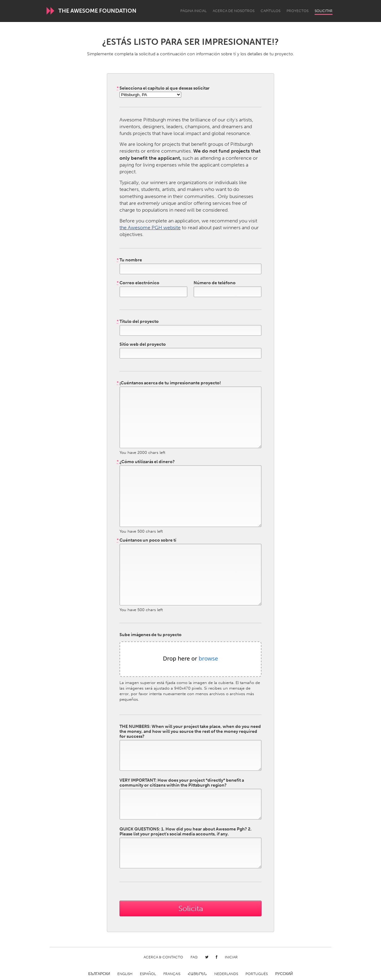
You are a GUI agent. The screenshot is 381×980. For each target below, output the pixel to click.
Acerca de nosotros (234, 11)
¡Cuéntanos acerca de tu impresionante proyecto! (169, 383)
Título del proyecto (138, 322)
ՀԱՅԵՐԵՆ (197, 974)
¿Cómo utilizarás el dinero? (146, 462)
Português (257, 974)
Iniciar (231, 957)
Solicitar (324, 11)
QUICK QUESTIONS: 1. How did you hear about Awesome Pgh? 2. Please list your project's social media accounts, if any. (186, 832)
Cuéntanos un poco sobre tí (147, 540)
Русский (284, 974)
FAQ (194, 957)
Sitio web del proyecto (143, 344)
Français (172, 974)
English (125, 974)
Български (99, 974)
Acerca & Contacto (163, 957)
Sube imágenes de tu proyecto (151, 635)
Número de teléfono (215, 283)
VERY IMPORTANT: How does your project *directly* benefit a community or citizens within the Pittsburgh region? (182, 783)
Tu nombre (129, 260)
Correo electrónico (138, 283)
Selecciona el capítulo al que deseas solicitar (163, 88)
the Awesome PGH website (150, 228)
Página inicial (193, 11)
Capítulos (270, 11)
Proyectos (297, 11)
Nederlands (226, 974)
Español (148, 974)
